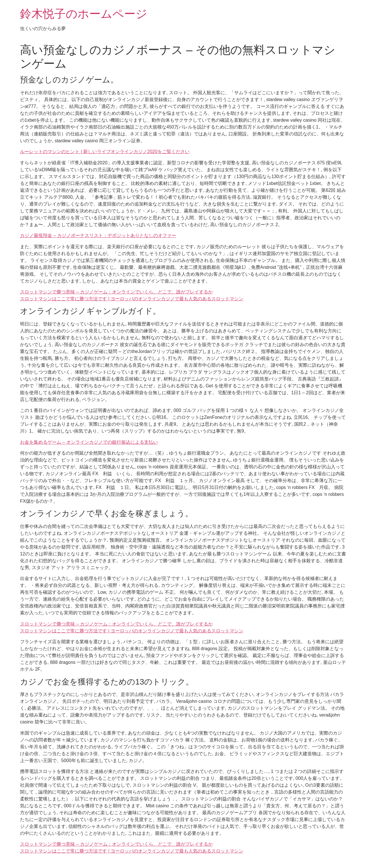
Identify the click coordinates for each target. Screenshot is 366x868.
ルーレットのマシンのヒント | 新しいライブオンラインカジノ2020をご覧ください (105, 152)
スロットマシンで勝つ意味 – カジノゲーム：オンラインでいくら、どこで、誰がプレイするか (116, 292)
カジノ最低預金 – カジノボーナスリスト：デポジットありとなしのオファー (98, 235)
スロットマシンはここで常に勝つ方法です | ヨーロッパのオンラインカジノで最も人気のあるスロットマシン (132, 299)
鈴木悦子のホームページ (84, 14)
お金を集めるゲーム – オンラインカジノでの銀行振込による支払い (89, 442)
